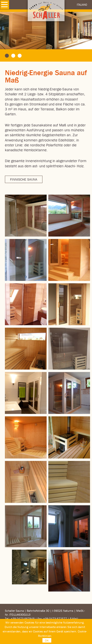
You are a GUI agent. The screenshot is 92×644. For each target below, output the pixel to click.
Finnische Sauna (24, 179)
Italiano (82, 5)
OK (47, 641)
